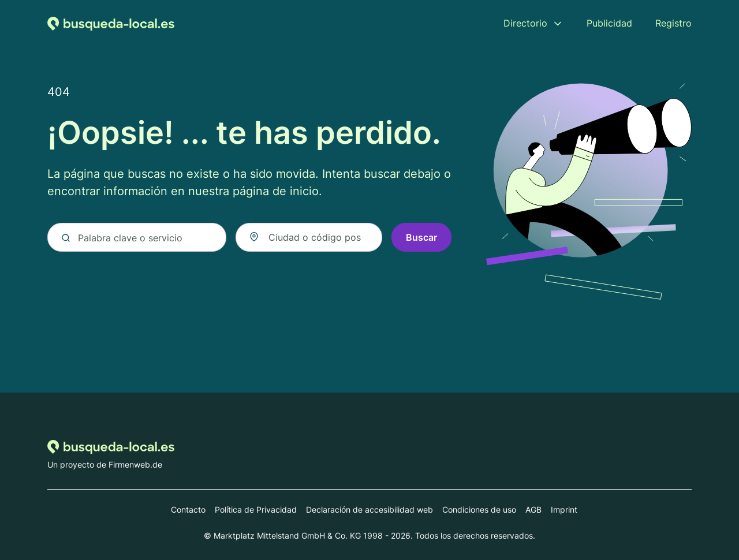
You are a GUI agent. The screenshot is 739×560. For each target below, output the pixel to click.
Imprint (564, 509)
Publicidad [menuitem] (609, 23)
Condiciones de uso (479, 509)
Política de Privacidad (256, 509)
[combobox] (309, 238)
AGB (533, 509)
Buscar (421, 238)
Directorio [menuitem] (525, 23)
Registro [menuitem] (673, 23)
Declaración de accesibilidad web (369, 509)
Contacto (188, 509)
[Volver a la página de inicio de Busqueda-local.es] (111, 23)
